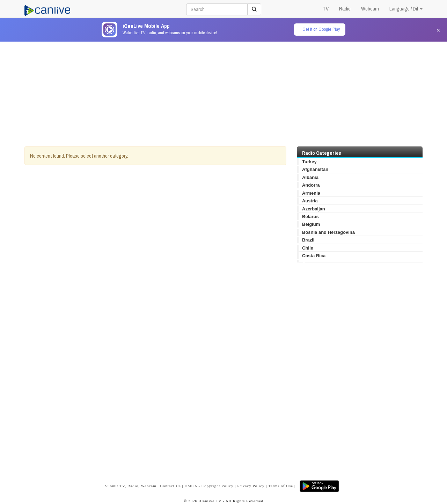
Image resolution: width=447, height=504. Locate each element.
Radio (345, 9)
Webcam (370, 9)
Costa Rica (314, 256)
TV (326, 9)
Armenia (311, 193)
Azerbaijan (314, 209)
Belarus (310, 217)
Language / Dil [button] (406, 9)
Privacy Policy (251, 486)
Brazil (308, 240)
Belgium (311, 224)
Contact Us (170, 486)
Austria (310, 201)
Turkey (309, 162)
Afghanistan (315, 169)
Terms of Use (281, 486)
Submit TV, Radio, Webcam (131, 486)
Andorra (311, 185)
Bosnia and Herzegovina (328, 232)
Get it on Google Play (321, 29)
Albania (310, 177)
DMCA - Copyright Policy (209, 486)
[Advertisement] (223, 91)
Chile (308, 248)
